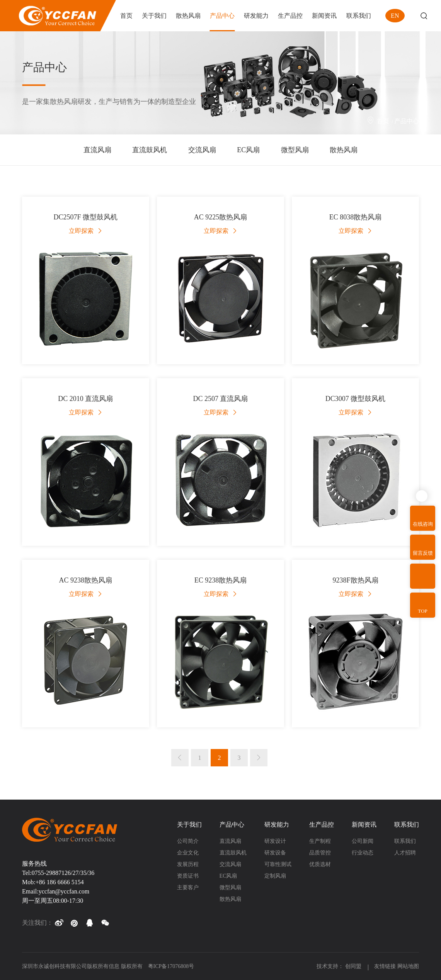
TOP (422, 611)
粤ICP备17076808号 (171, 966)
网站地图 (408, 966)
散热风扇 (344, 150)
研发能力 (277, 825)
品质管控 (320, 853)
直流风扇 (97, 150)
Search (424, 16)
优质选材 (320, 864)
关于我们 (189, 825)
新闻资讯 (364, 825)
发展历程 (188, 864)
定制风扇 (275, 876)
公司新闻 (363, 841)
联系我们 (407, 825)
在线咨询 (423, 524)
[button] (59, 923)
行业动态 (363, 853)
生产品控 (322, 825)
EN (395, 16)
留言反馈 (423, 553)
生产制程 (320, 841)
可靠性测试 (278, 864)
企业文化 (188, 853)
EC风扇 (248, 150)
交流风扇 (202, 150)
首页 (383, 121)
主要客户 (188, 887)
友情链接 (385, 966)
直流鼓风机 (150, 150)
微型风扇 (295, 150)
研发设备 (275, 853)
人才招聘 (405, 853)
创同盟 (354, 966)
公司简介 (188, 841)
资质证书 (188, 876)
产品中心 (407, 121)
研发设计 (275, 841)
